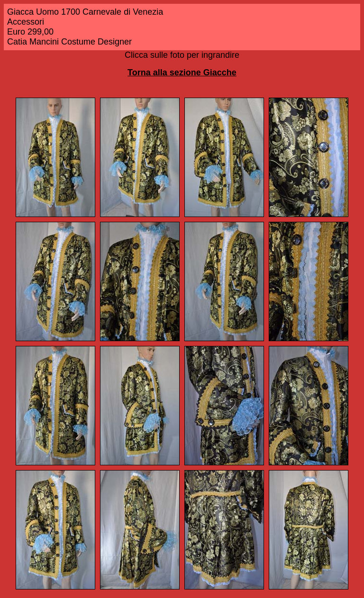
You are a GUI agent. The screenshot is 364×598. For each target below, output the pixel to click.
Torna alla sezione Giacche (182, 72)
